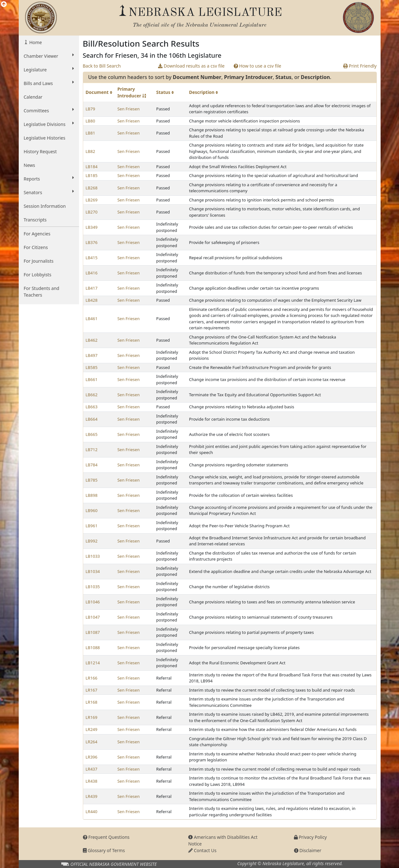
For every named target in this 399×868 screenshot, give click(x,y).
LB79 (90, 109)
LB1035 (93, 587)
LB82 (90, 151)
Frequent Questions (106, 837)
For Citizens (36, 247)
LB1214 (93, 663)
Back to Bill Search (102, 66)
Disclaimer (308, 850)
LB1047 (93, 617)
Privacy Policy (310, 837)
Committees (49, 110)
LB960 (92, 510)
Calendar (33, 97)
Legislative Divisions (49, 124)
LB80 (90, 121)
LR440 (92, 812)
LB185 (92, 175)
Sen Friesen (129, 109)
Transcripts (35, 220)
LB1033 (93, 556)
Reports (49, 179)
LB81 (90, 133)
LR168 (92, 702)
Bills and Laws (49, 83)
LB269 (92, 200)
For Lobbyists (38, 275)
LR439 (92, 796)
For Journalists (39, 261)
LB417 (92, 288)
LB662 (92, 395)
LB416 (92, 273)
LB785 (92, 480)
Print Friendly (360, 66)
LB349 (92, 227)
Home (35, 42)
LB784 (92, 465)
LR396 (92, 757)
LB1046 (93, 602)
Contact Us (202, 850)
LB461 (92, 319)
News (30, 165)
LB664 (92, 419)
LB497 (92, 355)
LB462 (92, 340)
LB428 (92, 300)
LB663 (92, 407)
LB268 (92, 188)
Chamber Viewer (49, 56)
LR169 (92, 717)
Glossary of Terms (104, 850)
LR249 (92, 729)
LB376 (92, 242)
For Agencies (37, 234)
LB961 (92, 526)
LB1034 (93, 571)
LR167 (92, 690)
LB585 (92, 367)
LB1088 (93, 648)
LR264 (92, 742)
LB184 (92, 167)
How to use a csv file (258, 66)
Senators (49, 192)
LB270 (92, 212)
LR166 (92, 678)
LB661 (92, 379)
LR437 (92, 769)
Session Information (45, 206)
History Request (40, 151)
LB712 (92, 450)
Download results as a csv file (191, 66)
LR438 (92, 781)
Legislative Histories (45, 138)
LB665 (92, 434)
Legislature (49, 69)
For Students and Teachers (42, 292)
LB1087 (93, 632)
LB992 (92, 541)
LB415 (92, 258)
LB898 (92, 495)
